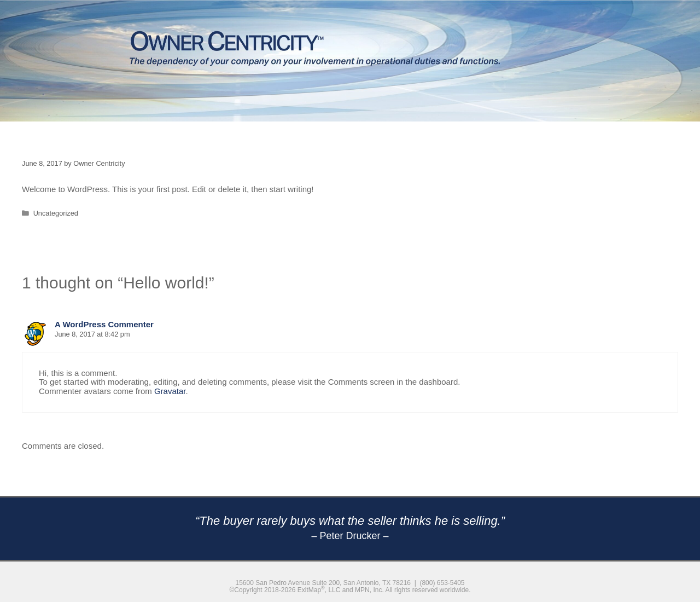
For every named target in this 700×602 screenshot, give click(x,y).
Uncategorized (56, 213)
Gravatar (170, 391)
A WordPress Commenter (104, 324)
